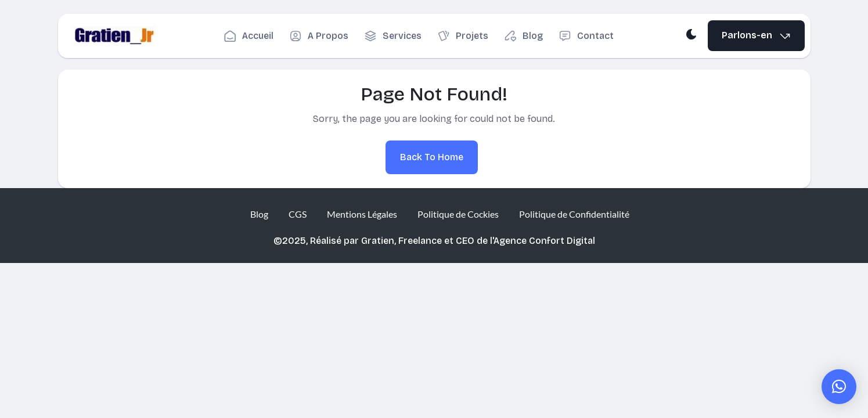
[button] (839, 387)
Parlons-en (756, 36)
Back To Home (432, 157)
